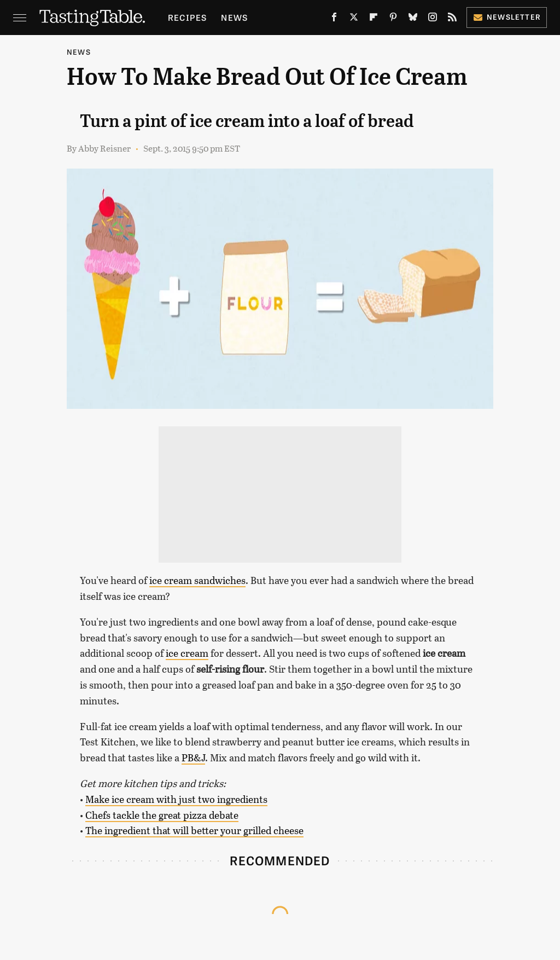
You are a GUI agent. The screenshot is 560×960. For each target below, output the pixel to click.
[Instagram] (433, 19)
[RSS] (452, 19)
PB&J (193, 757)
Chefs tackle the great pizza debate (162, 815)
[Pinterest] (393, 19)
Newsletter (507, 17)
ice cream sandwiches (197, 580)
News (234, 17)
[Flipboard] (374, 19)
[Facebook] (334, 19)
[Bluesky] (413, 19)
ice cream (187, 653)
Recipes (187, 17)
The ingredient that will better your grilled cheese (194, 830)
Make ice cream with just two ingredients (176, 799)
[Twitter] (354, 19)
